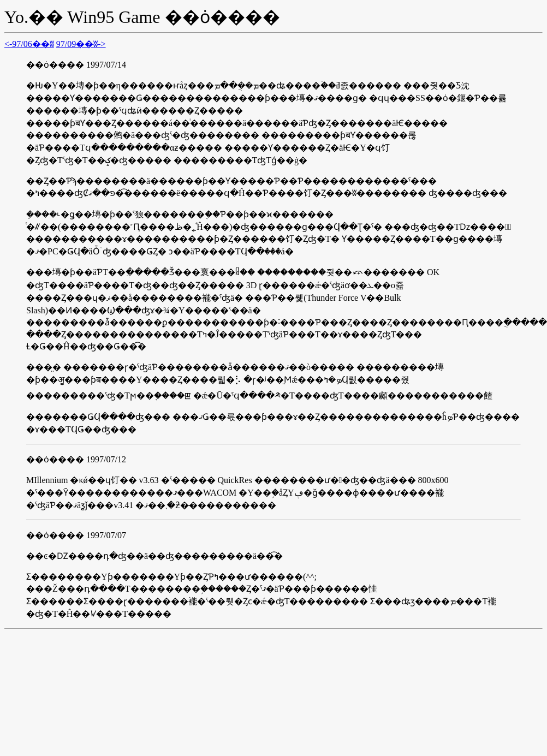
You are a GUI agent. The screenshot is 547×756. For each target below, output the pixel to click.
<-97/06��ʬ (29, 44)
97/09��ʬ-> (81, 44)
